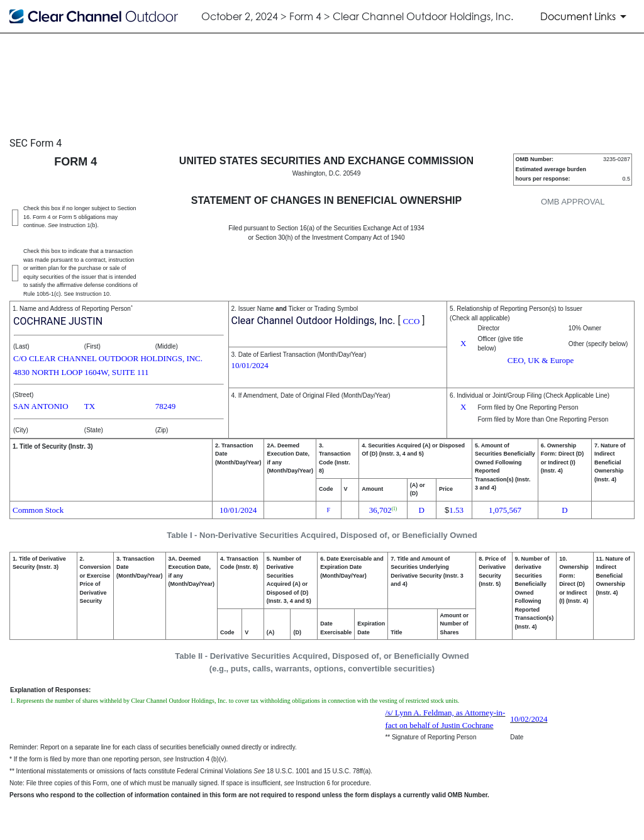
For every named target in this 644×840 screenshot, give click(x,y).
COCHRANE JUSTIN (58, 321)
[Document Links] (586, 16)
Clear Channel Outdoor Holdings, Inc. (314, 321)
